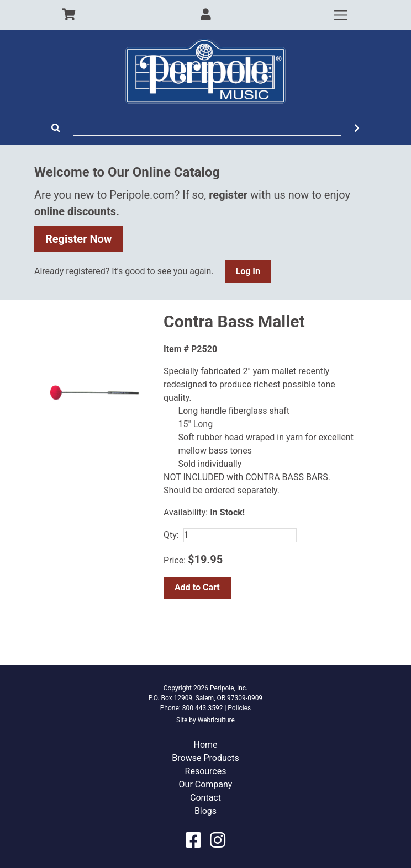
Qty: (171, 535)
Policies (239, 708)
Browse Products (205, 758)
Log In (248, 271)
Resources (206, 771)
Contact (205, 798)
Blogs (205, 811)
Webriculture (216, 720)
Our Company (206, 784)
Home (205, 745)
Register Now (79, 239)
